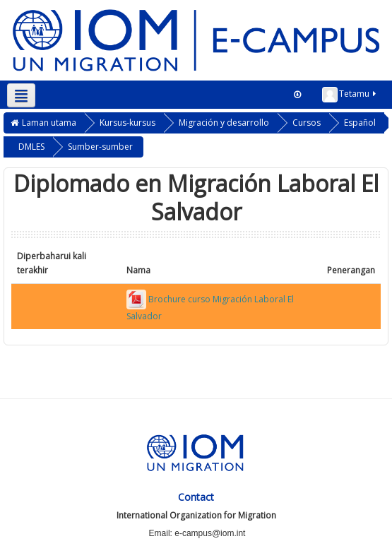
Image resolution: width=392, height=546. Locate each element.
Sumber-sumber (100, 147)
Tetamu (350, 95)
